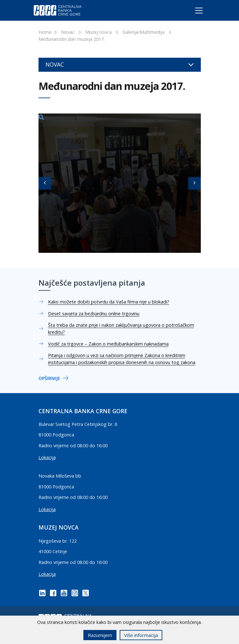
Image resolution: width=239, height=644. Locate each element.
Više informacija (141, 635)
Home (45, 32)
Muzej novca (98, 32)
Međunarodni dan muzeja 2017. (72, 39)
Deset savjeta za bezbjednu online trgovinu (94, 314)
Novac (68, 32)
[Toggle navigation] (193, 12)
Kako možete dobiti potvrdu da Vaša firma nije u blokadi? (109, 302)
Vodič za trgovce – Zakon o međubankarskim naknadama (108, 344)
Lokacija (47, 457)
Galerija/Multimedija (144, 32)
